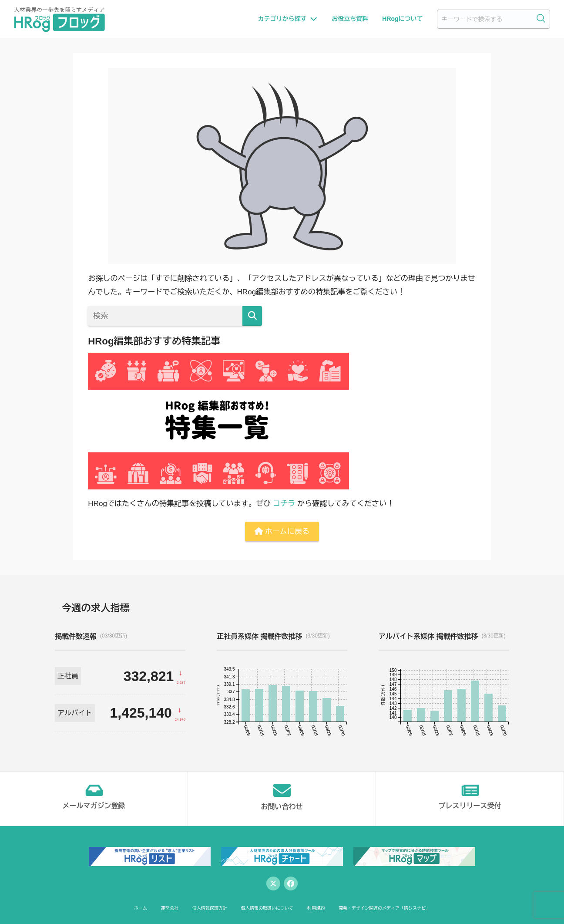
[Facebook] (291, 884)
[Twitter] (273, 884)
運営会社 (170, 908)
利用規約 (316, 908)
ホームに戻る (282, 531)
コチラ (284, 504)
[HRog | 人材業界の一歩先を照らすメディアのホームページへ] (59, 19)
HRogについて (402, 19)
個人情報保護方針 (210, 908)
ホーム (141, 908)
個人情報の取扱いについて (267, 908)
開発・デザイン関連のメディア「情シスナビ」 (384, 908)
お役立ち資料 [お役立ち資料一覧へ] (350, 19)
